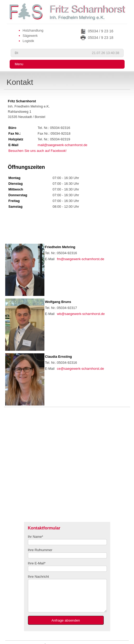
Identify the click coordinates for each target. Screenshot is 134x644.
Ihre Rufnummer (40, 550)
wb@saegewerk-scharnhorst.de (81, 314)
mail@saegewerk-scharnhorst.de (62, 145)
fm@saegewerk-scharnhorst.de (81, 259)
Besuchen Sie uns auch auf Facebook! (37, 151)
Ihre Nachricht (39, 577)
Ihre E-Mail (37, 563)
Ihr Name (36, 537)
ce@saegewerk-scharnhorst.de (80, 369)
